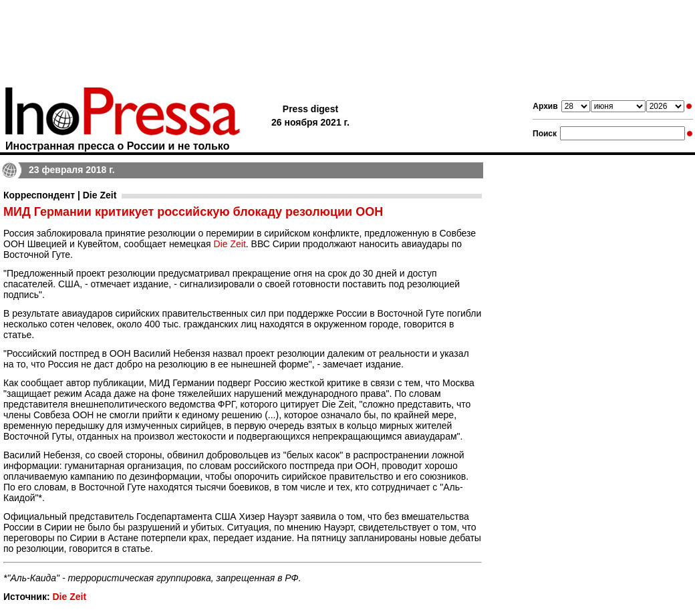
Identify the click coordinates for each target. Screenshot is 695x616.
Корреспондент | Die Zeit (60, 195)
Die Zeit (230, 244)
